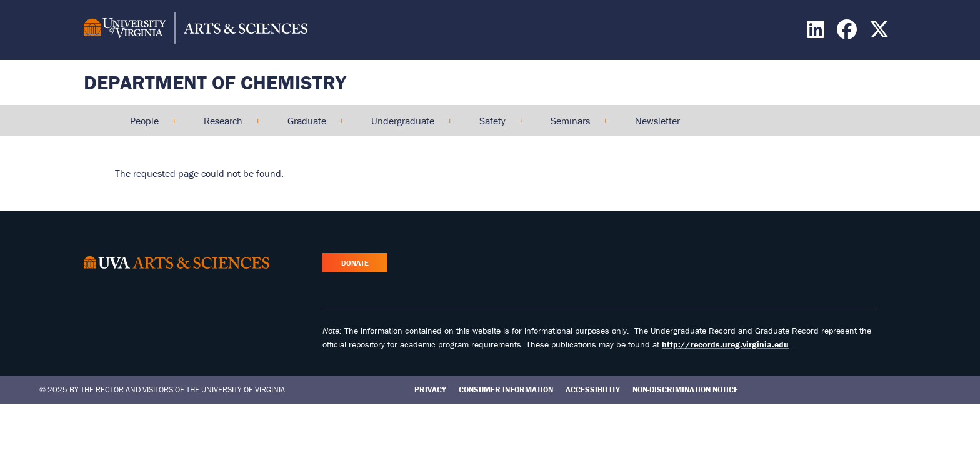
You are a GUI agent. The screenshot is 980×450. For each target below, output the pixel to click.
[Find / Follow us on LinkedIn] (817, 33)
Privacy (430, 390)
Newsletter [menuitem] (657, 121)
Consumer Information (506, 390)
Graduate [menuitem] (311, 125)
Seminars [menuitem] (574, 125)
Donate (355, 263)
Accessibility (593, 390)
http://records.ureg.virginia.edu (725, 344)
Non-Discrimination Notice (685, 390)
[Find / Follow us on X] (881, 33)
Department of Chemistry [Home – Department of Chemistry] (215, 82)
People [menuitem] (148, 125)
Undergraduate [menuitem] (407, 125)
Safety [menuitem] (496, 125)
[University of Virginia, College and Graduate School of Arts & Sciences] (196, 30)
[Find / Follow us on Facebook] (848, 33)
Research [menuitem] (227, 125)
